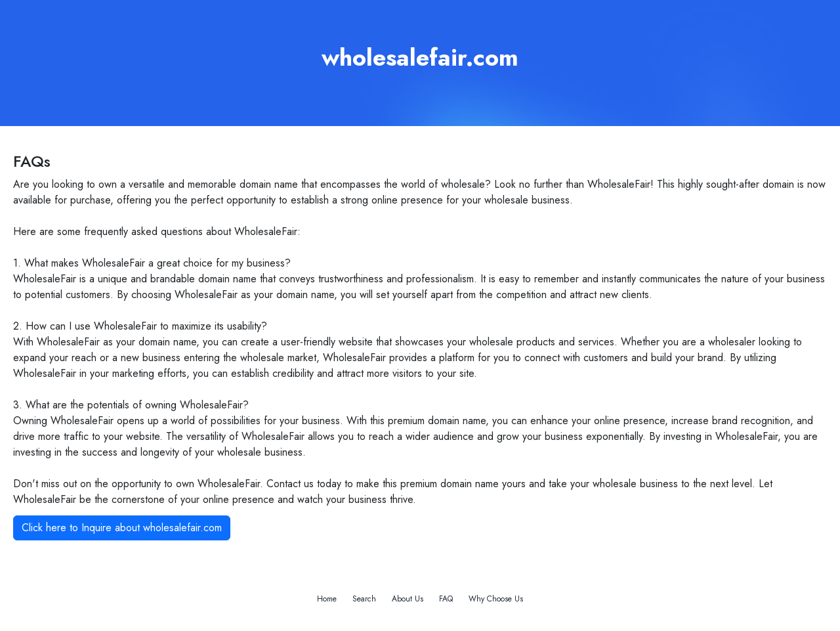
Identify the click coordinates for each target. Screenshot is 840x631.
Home (327, 599)
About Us (408, 599)
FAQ (446, 599)
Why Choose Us (496, 599)
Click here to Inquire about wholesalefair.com (122, 528)
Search (364, 599)
